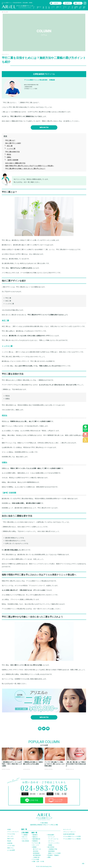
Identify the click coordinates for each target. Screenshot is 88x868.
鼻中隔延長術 (37, 855)
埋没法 (9, 154)
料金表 (9, 841)
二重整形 (25, 835)
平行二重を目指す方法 (12, 152)
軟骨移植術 (36, 853)
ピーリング (51, 837)
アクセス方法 (11, 834)
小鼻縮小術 (36, 857)
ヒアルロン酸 (36, 843)
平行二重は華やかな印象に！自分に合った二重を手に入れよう (25, 169)
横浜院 (84, 7)
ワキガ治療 (36, 859)
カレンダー (10, 836)
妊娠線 (50, 845)
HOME (9, 830)
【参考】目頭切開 (12, 160)
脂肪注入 (35, 837)
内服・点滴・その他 (38, 861)
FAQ (72, 7)
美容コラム (10, 848)
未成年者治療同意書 (69, 834)
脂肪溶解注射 (36, 839)
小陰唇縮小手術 (53, 849)
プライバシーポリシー (69, 832)
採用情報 (76, 7)
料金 (46, 7)
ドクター (53, 7)
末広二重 (10, 146)
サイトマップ (67, 830)
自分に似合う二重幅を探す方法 (15, 163)
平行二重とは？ (10, 140)
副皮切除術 (51, 851)
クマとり (25, 839)
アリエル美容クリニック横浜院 (72, 839)
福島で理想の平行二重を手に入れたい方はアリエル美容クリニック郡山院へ (30, 166)
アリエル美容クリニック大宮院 (72, 836)
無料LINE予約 (44, 127)
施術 (43, 7)
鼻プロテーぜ (37, 849)
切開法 (9, 157)
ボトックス (36, 845)
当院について (59, 7)
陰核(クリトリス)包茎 (54, 853)
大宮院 (80, 7)
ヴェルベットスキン (54, 843)
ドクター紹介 (11, 846)
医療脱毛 (35, 841)
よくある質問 (11, 850)
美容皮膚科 (51, 835)
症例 (49, 7)
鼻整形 (35, 847)
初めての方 (39, 7)
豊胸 (49, 857)
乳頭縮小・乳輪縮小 (54, 855)
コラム (69, 7)
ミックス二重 (11, 149)
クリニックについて (13, 832)
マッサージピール (53, 839)
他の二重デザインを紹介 (13, 143)
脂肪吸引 (35, 835)
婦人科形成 (26, 841)
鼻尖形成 (36, 851)
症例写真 (10, 843)
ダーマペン (51, 841)
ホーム (34, 7)
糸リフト (25, 837)
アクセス (65, 7)
